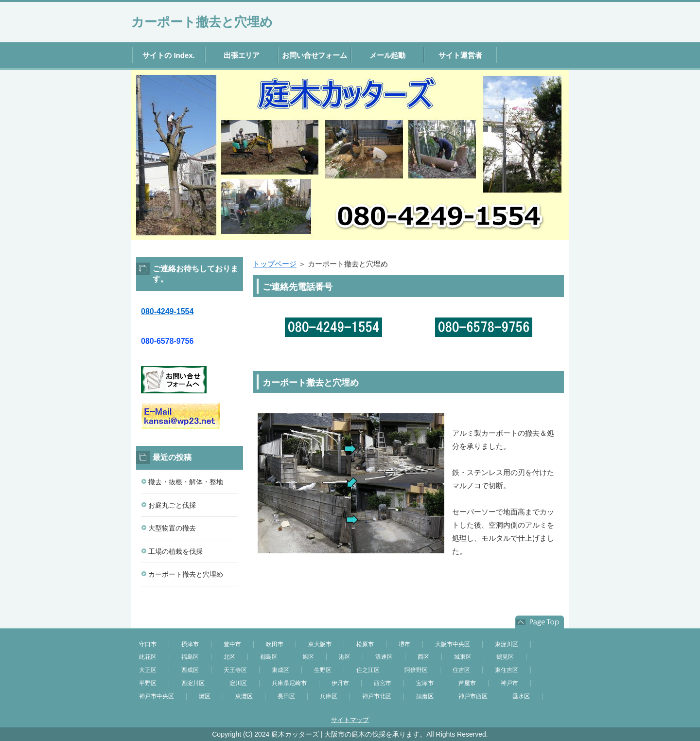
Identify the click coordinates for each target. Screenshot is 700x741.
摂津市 (190, 644)
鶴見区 (505, 657)
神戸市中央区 (157, 696)
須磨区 (425, 696)
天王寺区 (235, 670)
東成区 (280, 670)
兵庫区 (329, 696)
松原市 (365, 644)
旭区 (308, 657)
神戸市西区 (473, 696)
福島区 (190, 657)
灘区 (205, 696)
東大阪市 (320, 644)
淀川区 (238, 683)
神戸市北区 (377, 696)
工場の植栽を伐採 (175, 551)
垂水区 (521, 696)
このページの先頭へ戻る (540, 622)
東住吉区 (507, 670)
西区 (423, 657)
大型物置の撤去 (172, 528)
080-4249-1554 (167, 311)
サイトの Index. (168, 55)
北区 (229, 657)
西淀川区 (193, 683)
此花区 (148, 657)
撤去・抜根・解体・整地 (186, 482)
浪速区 (384, 657)
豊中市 (232, 644)
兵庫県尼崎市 (289, 683)
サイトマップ (350, 720)
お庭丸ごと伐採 (172, 505)
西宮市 (383, 683)
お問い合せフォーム (315, 55)
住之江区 (368, 670)
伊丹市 (340, 683)
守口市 (148, 644)
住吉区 (461, 670)
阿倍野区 (416, 670)
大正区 (148, 670)
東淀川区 (507, 644)
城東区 (463, 657)
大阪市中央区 (453, 644)
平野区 (148, 683)
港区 (345, 657)
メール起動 (388, 55)
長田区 (286, 696)
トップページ (275, 264)
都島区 (269, 657)
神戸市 (509, 683)
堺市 (404, 644)
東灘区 (244, 696)
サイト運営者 (460, 55)
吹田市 (275, 644)
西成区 (190, 670)
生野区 (323, 670)
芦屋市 (467, 683)
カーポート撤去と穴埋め (202, 22)
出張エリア (242, 55)
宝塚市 (425, 683)
